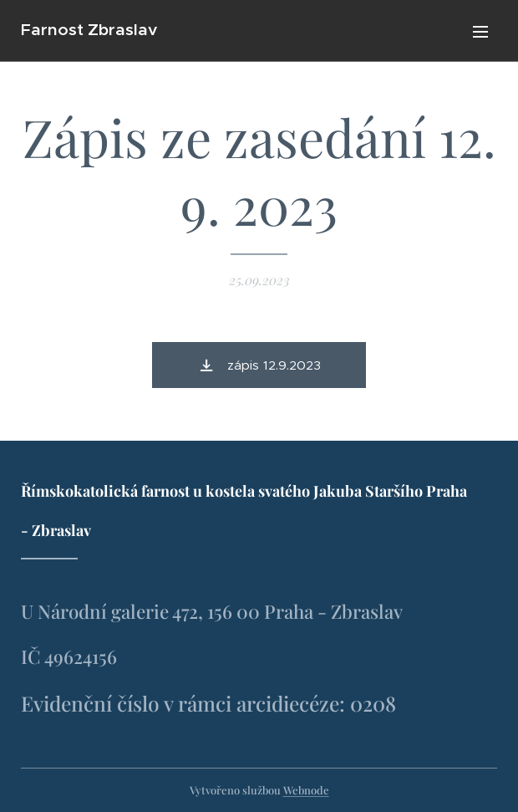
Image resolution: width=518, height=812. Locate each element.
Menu (480, 32)
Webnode (306, 790)
